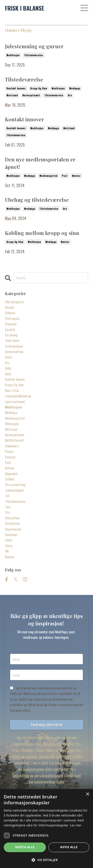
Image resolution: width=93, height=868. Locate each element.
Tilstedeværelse (24, 79)
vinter (9, 546)
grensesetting (14, 351)
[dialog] (46, 829)
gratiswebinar (14, 346)
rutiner (10, 468)
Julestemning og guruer (34, 46)
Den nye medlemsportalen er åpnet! (40, 163)
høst (8, 374)
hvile (8, 368)
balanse (10, 313)
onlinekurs (12, 446)
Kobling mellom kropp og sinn (42, 233)
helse (9, 357)
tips (8, 507)
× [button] (87, 794)
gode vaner (12, 340)
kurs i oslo (12, 390)
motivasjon (12, 423)
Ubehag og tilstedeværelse (37, 200)
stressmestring (15, 484)
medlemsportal (48, 176)
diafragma (12, 318)
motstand (12, 95)
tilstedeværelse (33, 55)
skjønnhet (11, 473)
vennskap (11, 534)
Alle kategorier (15, 302)
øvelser (76, 176)
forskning (11, 335)
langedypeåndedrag (18, 396)
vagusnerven (13, 529)
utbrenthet (12, 518)
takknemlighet (14, 490)
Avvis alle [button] (69, 847)
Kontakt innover (24, 119)
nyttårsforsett (15, 440)
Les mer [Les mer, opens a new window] (76, 825)
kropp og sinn (39, 88)
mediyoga (75, 88)
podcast (10, 457)
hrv (7, 363)
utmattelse (12, 523)
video (9, 540)
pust (65, 176)
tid (7, 496)
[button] (46, 860)
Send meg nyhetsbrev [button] (47, 725)
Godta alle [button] (25, 847)
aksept (10, 307)
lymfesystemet (15, 401)
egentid (10, 329)
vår (7, 551)
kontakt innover (16, 88)
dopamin (11, 324)
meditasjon (13, 55)
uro (70, 95)
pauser (9, 451)
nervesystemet (31, 95)
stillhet (10, 479)
